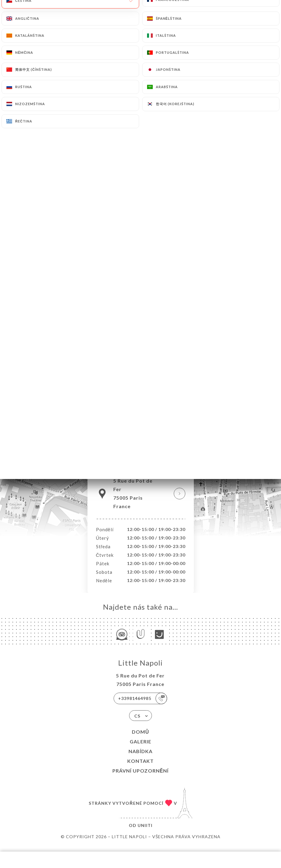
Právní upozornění (141, 777)
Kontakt (140, 767)
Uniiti (145, 832)
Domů (140, 738)
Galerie (140, 748)
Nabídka (140, 758)
